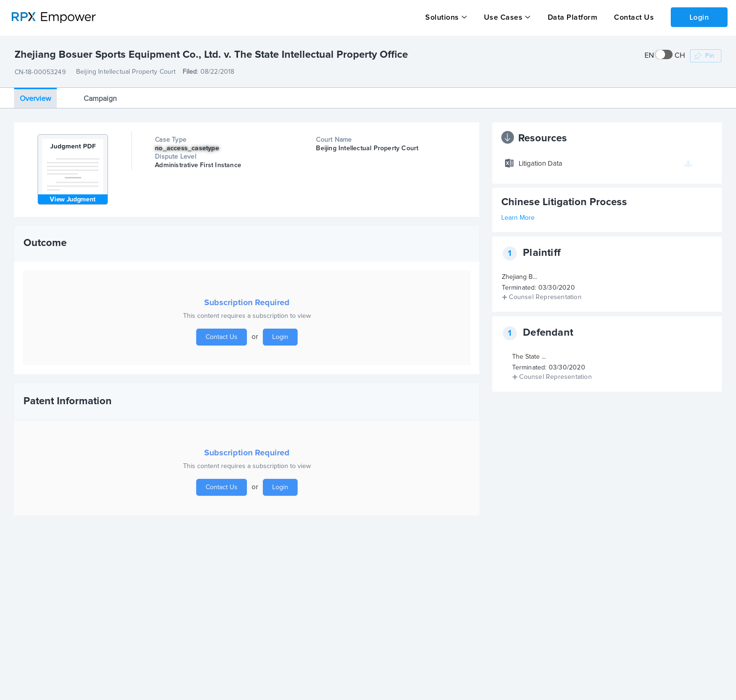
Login (699, 17)
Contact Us (633, 17)
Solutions (442, 17)
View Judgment (73, 200)
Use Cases (503, 17)
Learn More (518, 218)
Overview (35, 98)
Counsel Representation (545, 297)
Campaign (100, 98)
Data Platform (572, 17)
